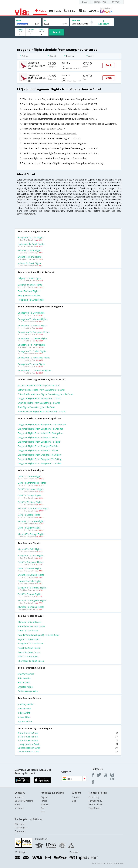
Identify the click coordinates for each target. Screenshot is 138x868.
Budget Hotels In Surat (68, 748)
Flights (44, 797)
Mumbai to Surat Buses (29, 622)
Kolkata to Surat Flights (29, 263)
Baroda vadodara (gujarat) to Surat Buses (39, 635)
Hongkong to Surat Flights (31, 300)
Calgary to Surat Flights (29, 278)
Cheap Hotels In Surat (68, 752)
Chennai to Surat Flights (30, 257)
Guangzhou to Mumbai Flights (33, 319)
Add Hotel (19, 824)
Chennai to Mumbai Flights (31, 575)
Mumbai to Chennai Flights (31, 607)
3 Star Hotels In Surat (68, 737)
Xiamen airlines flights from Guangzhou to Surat (42, 411)
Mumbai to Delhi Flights (30, 549)
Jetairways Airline (26, 674)
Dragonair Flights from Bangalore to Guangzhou (42, 424)
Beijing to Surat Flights (29, 295)
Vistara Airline (24, 717)
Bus (42, 808)
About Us (19, 797)
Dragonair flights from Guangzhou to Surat (39, 398)
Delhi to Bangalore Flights (31, 562)
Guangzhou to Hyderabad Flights (34, 358)
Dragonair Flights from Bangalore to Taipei (39, 442)
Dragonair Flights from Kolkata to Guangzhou (40, 433)
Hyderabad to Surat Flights (31, 244)
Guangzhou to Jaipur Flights (31, 364)
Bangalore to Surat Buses (31, 644)
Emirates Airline (25, 687)
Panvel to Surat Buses (29, 652)
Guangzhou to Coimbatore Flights (34, 370)
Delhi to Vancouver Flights (31, 489)
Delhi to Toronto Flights (30, 476)
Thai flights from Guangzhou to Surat (36, 407)
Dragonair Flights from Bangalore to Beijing (39, 459)
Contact (75, 797)
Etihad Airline (24, 683)
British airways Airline (28, 691)
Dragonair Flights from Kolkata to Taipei (38, 450)
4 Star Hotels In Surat (68, 733)
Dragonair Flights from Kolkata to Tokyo (38, 437)
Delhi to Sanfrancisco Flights (32, 483)
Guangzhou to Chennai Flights (33, 338)
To (45, 21)
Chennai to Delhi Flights (29, 581)
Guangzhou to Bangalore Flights (34, 332)
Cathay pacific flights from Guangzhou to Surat (41, 390)
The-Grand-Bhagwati (66, 134)
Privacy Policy (95, 801)
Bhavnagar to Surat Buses (31, 661)
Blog (74, 801)
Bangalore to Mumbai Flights (32, 588)
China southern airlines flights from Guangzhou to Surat (46, 394)
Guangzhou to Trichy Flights (32, 345)
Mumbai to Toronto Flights (31, 521)
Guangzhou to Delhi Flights (31, 313)
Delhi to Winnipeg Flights (30, 502)
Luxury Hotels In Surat (68, 744)
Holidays (45, 804)
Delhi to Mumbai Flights (30, 568)
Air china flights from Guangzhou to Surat (39, 386)
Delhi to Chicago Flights (29, 496)
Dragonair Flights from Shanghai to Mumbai (40, 455)
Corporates (20, 831)
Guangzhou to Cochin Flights (32, 351)
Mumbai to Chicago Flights (31, 534)
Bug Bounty (95, 808)
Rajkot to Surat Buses (29, 639)
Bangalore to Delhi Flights (31, 556)
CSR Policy (94, 797)
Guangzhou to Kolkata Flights (32, 326)
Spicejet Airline (25, 721)
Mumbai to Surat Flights (30, 250)
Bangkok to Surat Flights (30, 285)
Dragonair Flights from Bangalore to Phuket (40, 463)
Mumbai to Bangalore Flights (32, 600)
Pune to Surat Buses (28, 631)
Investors (19, 808)
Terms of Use (96, 804)
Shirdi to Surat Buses (28, 657)
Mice (43, 812)
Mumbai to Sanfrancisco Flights (33, 508)
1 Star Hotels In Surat (68, 740)
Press (17, 804)
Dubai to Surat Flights (28, 291)
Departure (76, 20)
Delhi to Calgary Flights (29, 528)
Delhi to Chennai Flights (29, 594)
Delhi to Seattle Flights (29, 515)
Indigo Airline (24, 713)
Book (109, 65)
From (18, 21)
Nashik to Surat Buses (29, 648)
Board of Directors (24, 801)
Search (57, 32)
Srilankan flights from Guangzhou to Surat (39, 403)
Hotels (44, 801)
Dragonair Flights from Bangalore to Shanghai (41, 429)
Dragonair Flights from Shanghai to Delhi (38, 446)
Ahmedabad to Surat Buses (31, 626)
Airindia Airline (24, 678)
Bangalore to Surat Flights (31, 238)
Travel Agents (21, 828)
